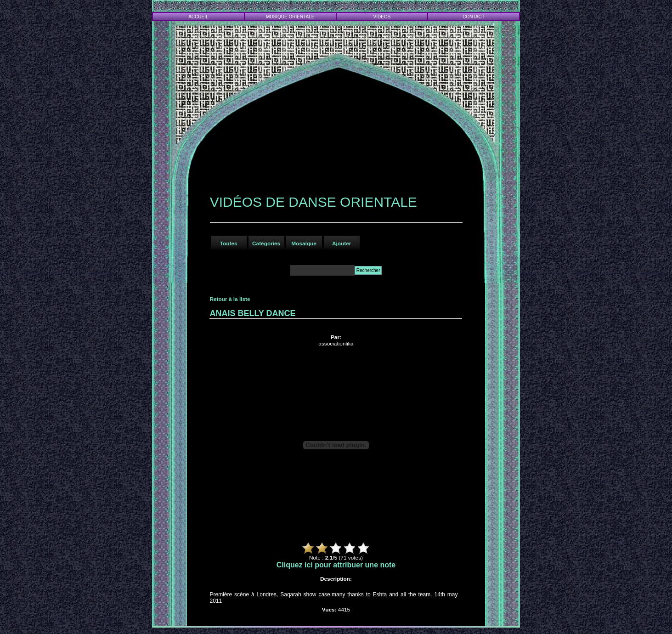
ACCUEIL (198, 17)
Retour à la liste (230, 299)
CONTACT (474, 17)
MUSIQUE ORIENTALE (290, 17)
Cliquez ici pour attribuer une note (336, 565)
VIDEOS (382, 17)
